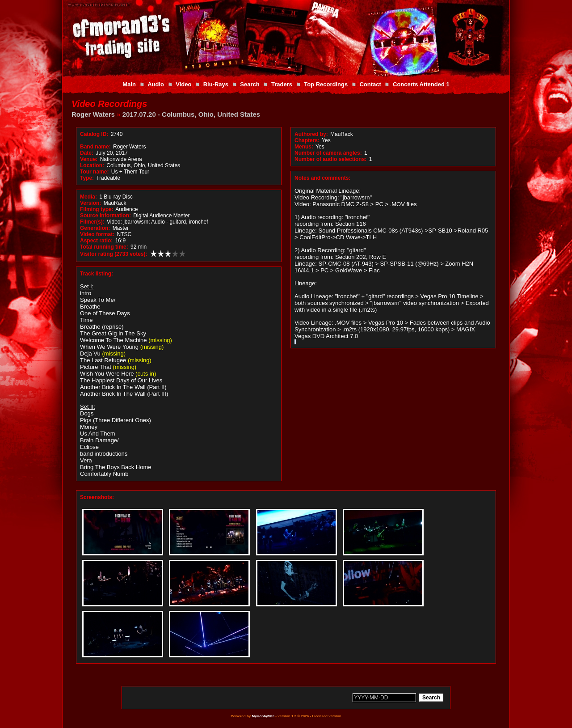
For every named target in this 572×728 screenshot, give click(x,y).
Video (183, 84)
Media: (88, 197)
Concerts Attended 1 (421, 84)
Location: (92, 165)
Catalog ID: (94, 134)
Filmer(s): (92, 222)
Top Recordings (326, 84)
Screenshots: (97, 497)
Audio (156, 84)
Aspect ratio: (96, 241)
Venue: (89, 159)
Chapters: (307, 140)
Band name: (95, 147)
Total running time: (104, 247)
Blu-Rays (216, 84)
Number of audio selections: (330, 159)
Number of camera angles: (328, 153)
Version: (90, 203)
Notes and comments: (322, 178)
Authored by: (311, 134)
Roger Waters (93, 114)
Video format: (97, 234)
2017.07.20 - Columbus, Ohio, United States (191, 114)
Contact (370, 84)
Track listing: (97, 274)
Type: (87, 178)
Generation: (95, 228)
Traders (282, 84)
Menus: (304, 147)
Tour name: (94, 172)
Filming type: (97, 209)
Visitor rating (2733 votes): (114, 254)
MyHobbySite (263, 716)
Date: (87, 153)
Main (129, 84)
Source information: (105, 216)
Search (250, 84)
